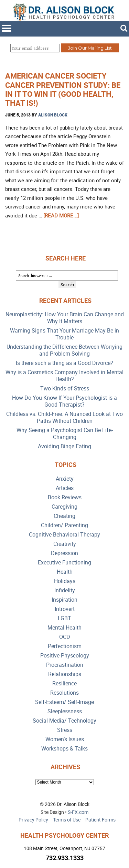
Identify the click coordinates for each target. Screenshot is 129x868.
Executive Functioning (64, 563)
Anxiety (65, 479)
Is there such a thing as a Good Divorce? (64, 363)
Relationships (65, 674)
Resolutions (64, 693)
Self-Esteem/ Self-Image (64, 702)
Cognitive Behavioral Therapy (64, 535)
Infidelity (65, 590)
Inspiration (64, 600)
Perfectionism (65, 646)
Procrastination (65, 665)
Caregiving (64, 507)
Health (65, 572)
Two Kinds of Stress (65, 389)
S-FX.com (78, 812)
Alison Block (53, 115)
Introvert (65, 609)
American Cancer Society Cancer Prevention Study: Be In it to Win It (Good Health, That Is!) (63, 89)
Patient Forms (100, 820)
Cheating (64, 516)
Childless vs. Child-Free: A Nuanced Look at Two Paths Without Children (64, 417)
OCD (65, 637)
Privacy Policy (33, 820)
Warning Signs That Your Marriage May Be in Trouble (64, 334)
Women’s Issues (65, 739)
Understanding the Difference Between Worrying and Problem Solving (64, 350)
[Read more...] (61, 215)
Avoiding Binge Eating (64, 446)
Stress (65, 730)
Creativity (65, 544)
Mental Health (64, 628)
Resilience (64, 683)
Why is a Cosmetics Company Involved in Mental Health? (64, 376)
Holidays (65, 581)
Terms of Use (67, 820)
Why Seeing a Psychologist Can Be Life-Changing (65, 434)
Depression (64, 553)
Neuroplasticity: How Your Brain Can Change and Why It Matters (65, 318)
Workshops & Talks (64, 749)
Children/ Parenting (64, 525)
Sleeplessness (65, 711)
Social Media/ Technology (64, 721)
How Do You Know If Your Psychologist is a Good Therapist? (64, 401)
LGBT (64, 618)
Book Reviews (65, 497)
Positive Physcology (65, 656)
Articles (65, 488)
